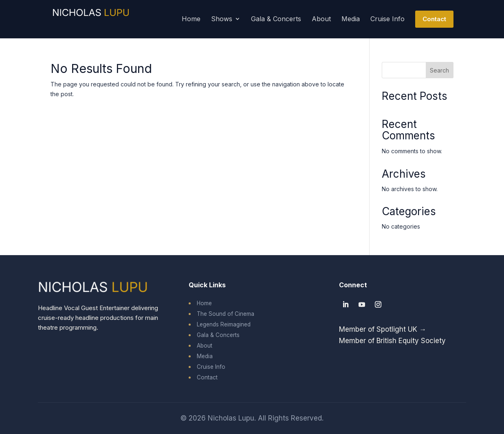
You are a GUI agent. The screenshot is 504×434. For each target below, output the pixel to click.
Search (439, 70)
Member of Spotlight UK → (383, 329)
